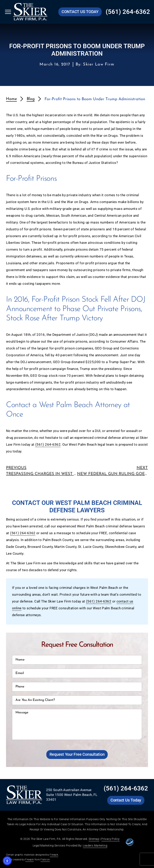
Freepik (54, 855)
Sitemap (94, 839)
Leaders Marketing (95, 846)
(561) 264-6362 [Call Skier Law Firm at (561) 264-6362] (128, 12)
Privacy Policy (110, 839)
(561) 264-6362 (48, 444)
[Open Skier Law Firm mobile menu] (8, 12)
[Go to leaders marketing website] (130, 842)
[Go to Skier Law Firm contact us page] (80, 12)
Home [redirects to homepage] (11, 99)
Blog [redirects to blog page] (31, 99)
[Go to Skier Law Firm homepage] (30, 12)
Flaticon (45, 860)
